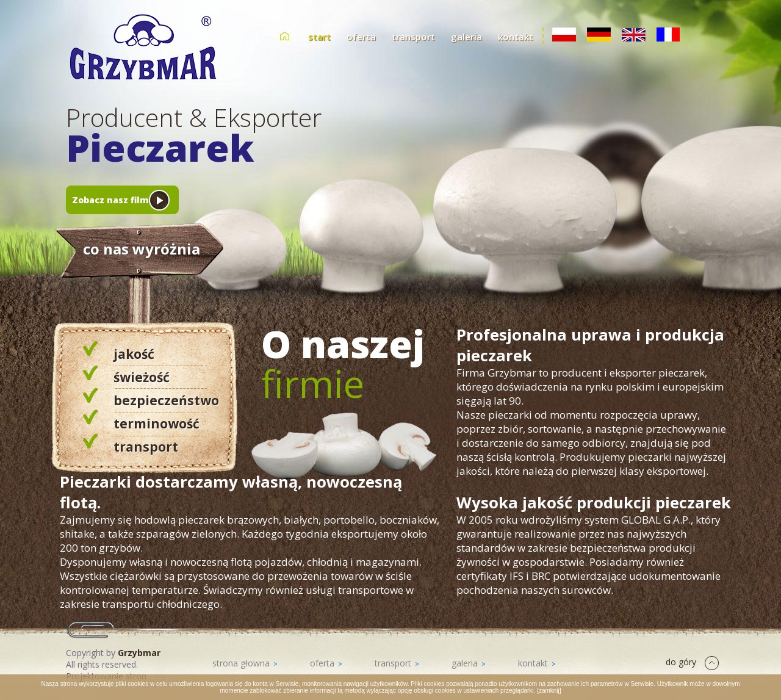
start (319, 37)
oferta (361, 37)
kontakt (516, 37)
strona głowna (245, 663)
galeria (466, 37)
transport (413, 37)
